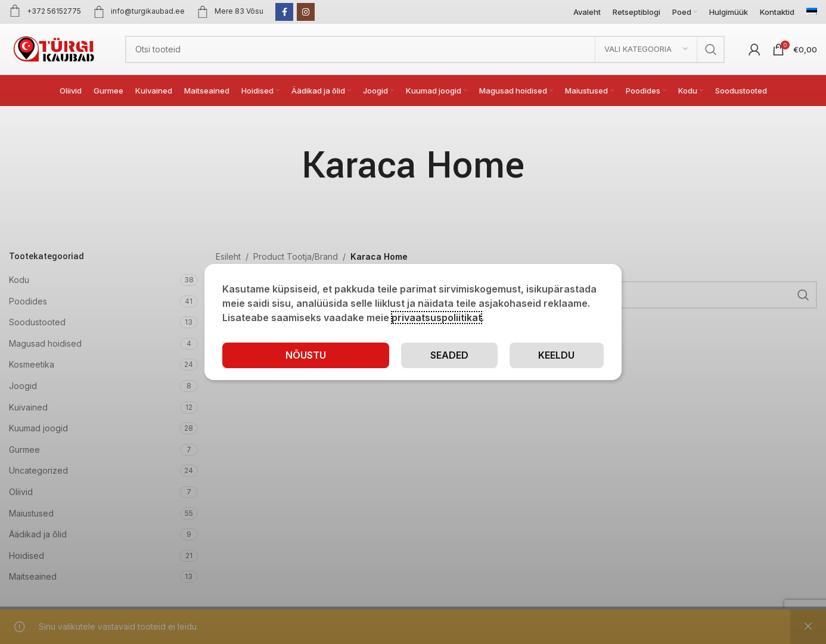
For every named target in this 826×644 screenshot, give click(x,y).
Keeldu (556, 355)
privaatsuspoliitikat (437, 318)
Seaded (449, 355)
